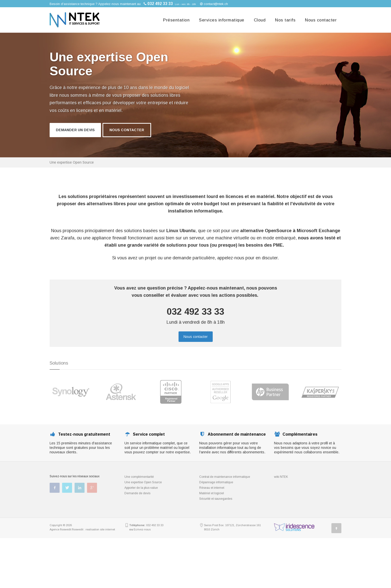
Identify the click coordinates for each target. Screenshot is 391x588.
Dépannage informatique (216, 482)
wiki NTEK (281, 477)
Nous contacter (321, 20)
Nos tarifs (285, 20)
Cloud (260, 20)
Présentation (176, 20)
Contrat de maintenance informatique (225, 477)
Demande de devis (137, 493)
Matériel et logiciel (212, 493)
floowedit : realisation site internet (94, 529)
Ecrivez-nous (142, 529)
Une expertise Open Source (143, 482)
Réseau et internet (212, 488)
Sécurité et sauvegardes (216, 499)
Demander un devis (75, 130)
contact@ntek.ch (216, 4)
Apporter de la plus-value (141, 488)
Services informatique (222, 20)
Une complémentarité (139, 477)
